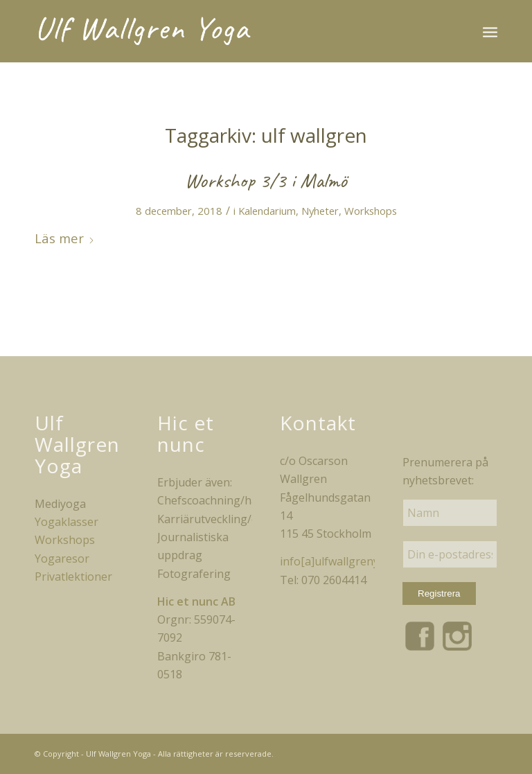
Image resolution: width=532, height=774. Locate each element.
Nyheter (320, 211)
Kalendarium (267, 211)
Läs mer (65, 238)
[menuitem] (490, 31)
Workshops (371, 211)
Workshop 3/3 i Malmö (266, 180)
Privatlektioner (73, 577)
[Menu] (490, 31)
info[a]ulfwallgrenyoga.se (346, 561)
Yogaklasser (66, 522)
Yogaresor (62, 558)
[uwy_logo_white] (147, 31)
